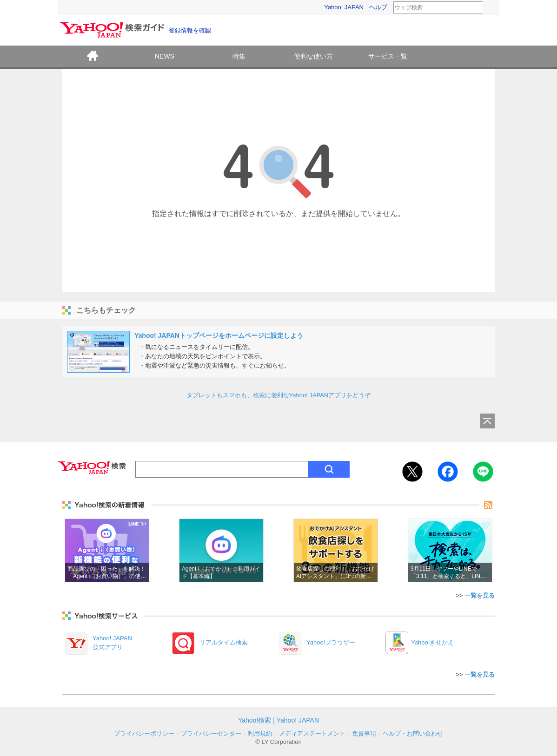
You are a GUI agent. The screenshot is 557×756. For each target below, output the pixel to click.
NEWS (165, 56)
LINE (483, 472)
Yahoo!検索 (255, 720)
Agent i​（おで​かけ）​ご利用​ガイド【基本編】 (221, 550)
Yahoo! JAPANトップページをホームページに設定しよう (219, 335)
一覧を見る (480, 595)
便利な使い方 (313, 56)
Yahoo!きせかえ (432, 642)
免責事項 (364, 733)
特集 (239, 56)
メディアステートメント (312, 733)
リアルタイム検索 (224, 642)
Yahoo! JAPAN (344, 7)
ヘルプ (378, 7)
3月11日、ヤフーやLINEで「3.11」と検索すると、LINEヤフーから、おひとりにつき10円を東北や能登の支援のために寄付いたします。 (450, 550)
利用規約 (260, 733)
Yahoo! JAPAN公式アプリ (112, 642)
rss (488, 505)
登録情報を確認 (190, 30)
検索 (489, 8)
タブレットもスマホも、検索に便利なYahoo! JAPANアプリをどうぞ (279, 395)
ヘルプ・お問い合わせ (413, 733)
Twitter (412, 472)
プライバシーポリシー (144, 733)
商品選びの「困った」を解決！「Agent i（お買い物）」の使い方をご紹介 (107, 550)
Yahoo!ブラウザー (331, 642)
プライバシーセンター (211, 733)
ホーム (93, 57)
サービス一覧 (388, 56)
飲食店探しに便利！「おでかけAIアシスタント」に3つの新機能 (336, 550)
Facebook (448, 472)
